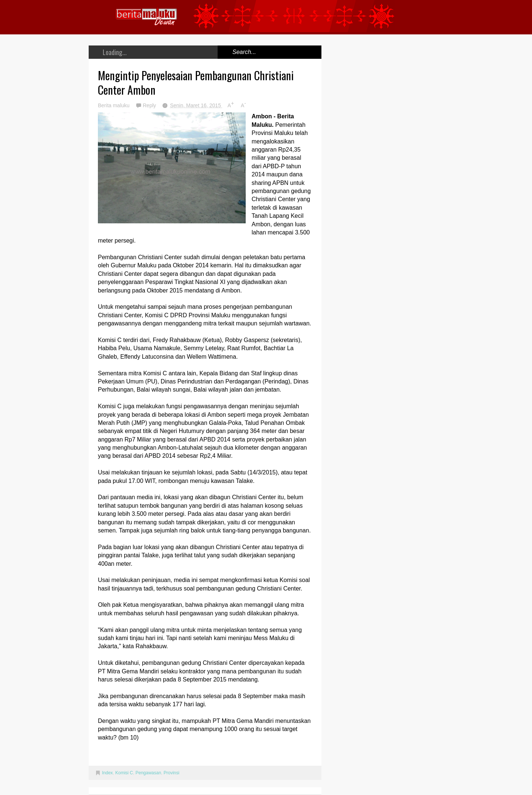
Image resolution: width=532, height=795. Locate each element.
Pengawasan (148, 773)
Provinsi (172, 773)
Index (107, 773)
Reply (150, 105)
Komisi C (124, 773)
